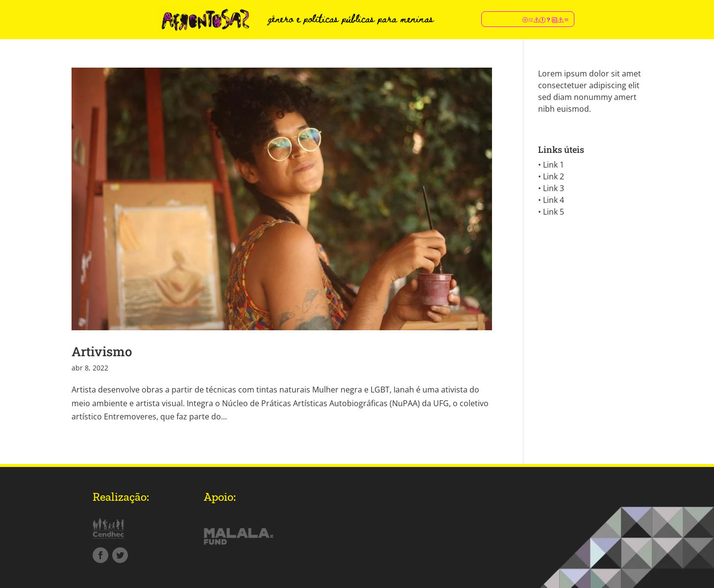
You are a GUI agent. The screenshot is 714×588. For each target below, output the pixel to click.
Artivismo (102, 351)
